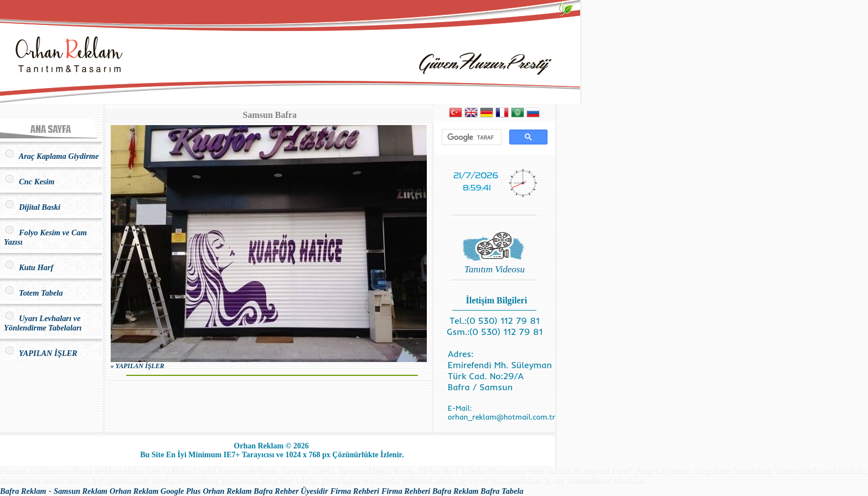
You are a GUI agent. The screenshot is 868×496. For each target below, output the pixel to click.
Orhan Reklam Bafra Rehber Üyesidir (265, 491)
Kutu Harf (29, 267)
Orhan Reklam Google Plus (155, 491)
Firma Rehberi (355, 491)
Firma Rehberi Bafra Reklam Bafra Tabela (453, 491)
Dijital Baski (32, 207)
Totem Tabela (33, 293)
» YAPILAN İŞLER (138, 366)
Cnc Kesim (29, 182)
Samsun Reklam (81, 491)
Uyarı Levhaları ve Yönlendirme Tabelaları (43, 323)
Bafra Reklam (23, 491)
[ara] (471, 137)
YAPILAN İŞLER (41, 353)
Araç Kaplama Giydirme (51, 156)
